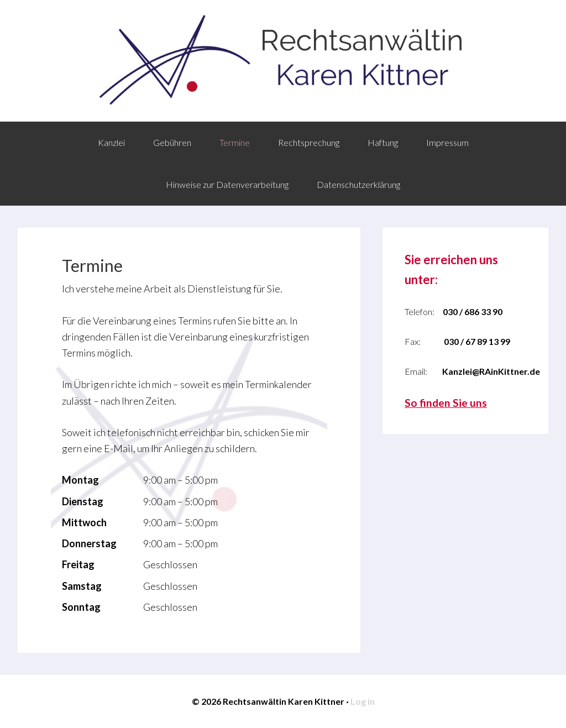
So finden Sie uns (446, 403)
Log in (363, 701)
